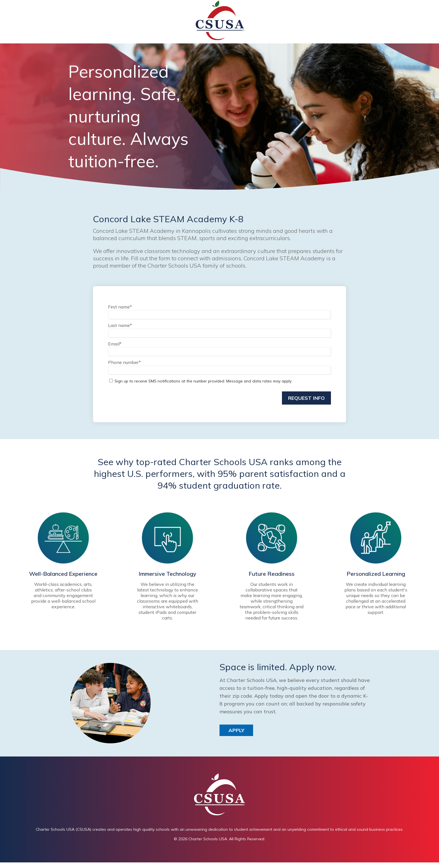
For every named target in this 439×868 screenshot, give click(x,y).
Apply (236, 730)
